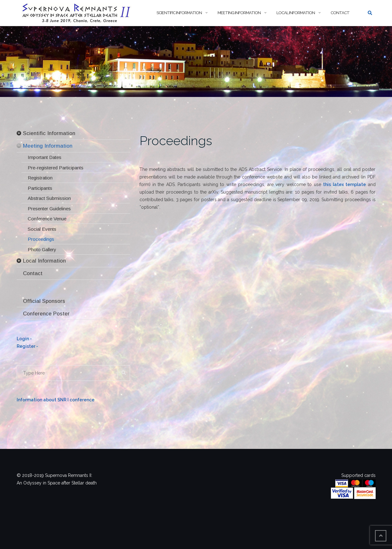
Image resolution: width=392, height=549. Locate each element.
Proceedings (176, 141)
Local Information (296, 13)
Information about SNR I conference (56, 400)
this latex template (344, 184)
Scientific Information (179, 13)
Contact (340, 13)
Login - (24, 339)
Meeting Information (239, 13)
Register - (27, 346)
